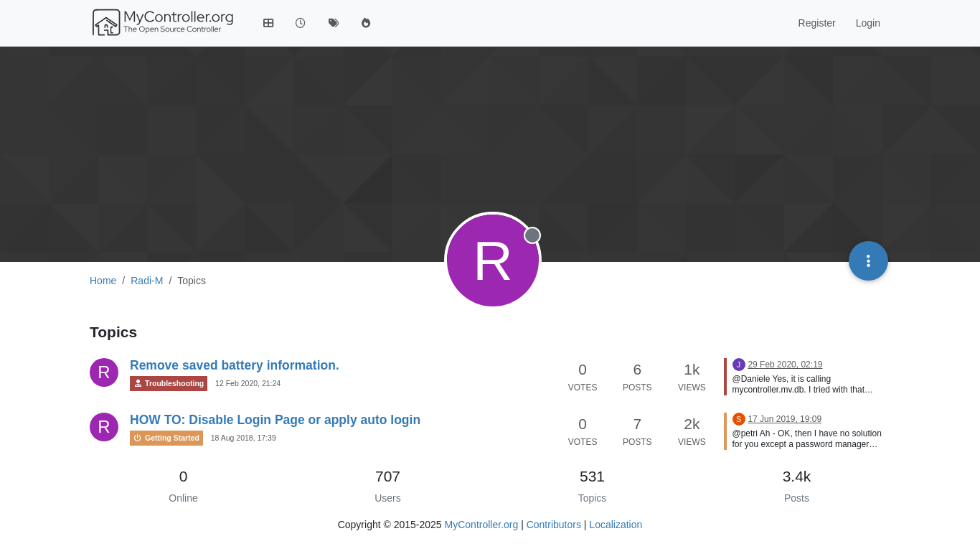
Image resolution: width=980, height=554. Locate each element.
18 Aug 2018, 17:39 (244, 438)
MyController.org (482, 525)
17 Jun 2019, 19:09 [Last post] (785, 419)
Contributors (554, 525)
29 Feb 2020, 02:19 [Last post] (785, 365)
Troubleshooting (169, 384)
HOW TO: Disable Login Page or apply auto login (275, 420)
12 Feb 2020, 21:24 (248, 383)
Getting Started (166, 438)
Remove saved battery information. (235, 365)
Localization (616, 525)
